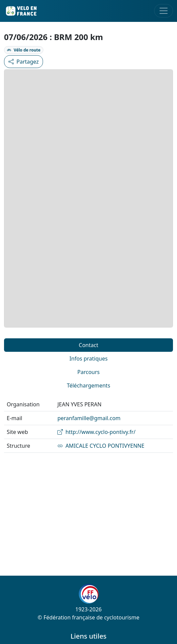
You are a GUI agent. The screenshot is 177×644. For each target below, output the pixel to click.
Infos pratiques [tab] (89, 359)
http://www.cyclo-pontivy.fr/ (97, 432)
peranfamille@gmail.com (89, 418)
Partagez (24, 62)
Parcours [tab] (88, 372)
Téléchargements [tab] (88, 385)
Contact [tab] (89, 345)
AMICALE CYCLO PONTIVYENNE (101, 446)
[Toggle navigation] (164, 11)
